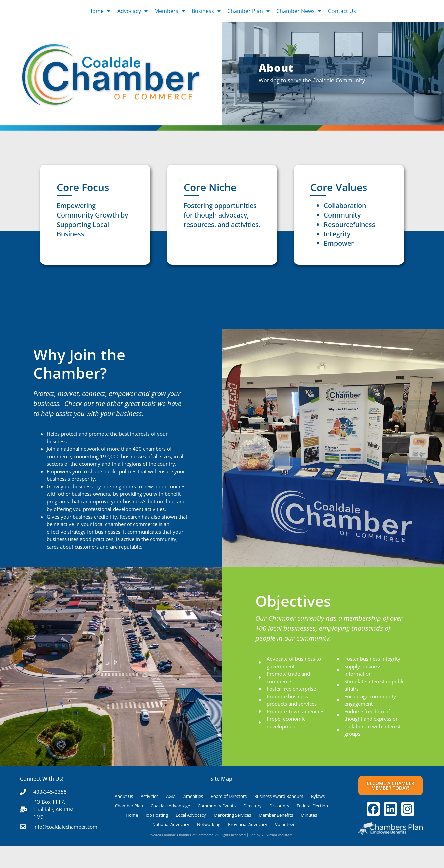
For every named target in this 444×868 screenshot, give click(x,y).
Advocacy (132, 11)
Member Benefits (276, 815)
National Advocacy (171, 824)
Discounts (279, 806)
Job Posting (157, 815)
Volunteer (285, 824)
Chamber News (299, 11)
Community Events (217, 806)
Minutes (309, 815)
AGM (171, 796)
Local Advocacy (191, 815)
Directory (253, 806)
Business (206, 11)
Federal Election (312, 806)
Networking (209, 824)
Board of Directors (229, 796)
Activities (149, 796)
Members (170, 11)
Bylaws (318, 796)
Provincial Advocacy (248, 824)
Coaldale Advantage (170, 806)
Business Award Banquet (279, 796)
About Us (124, 796)
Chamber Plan (249, 11)
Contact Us (342, 11)
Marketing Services (232, 815)
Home (99, 11)
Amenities (193, 796)
